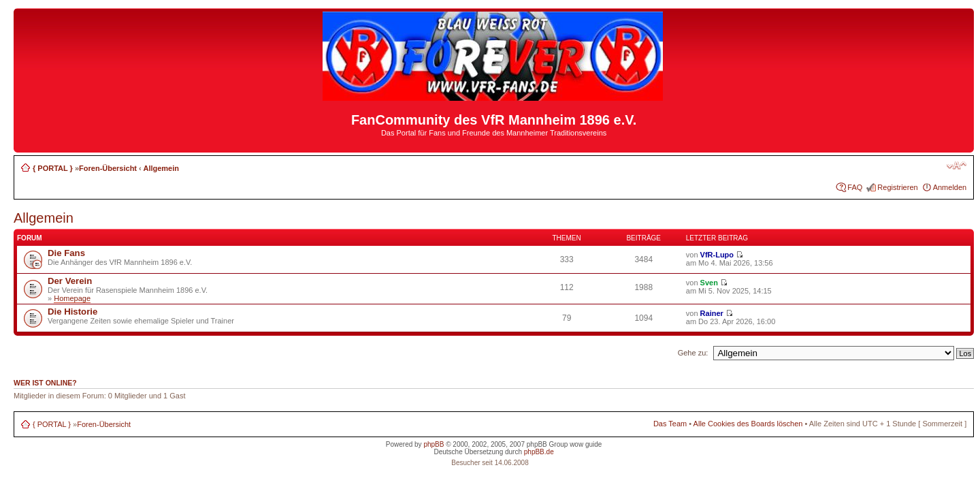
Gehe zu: (693, 353)
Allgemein (161, 168)
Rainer (712, 313)
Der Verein (70, 281)
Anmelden (950, 187)
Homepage (72, 298)
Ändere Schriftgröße (957, 165)
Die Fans (66, 253)
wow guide (586, 444)
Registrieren (897, 187)
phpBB (434, 444)
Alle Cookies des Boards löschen (748, 424)
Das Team (670, 424)
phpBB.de (539, 452)
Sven (709, 283)
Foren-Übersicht (108, 168)
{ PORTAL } (53, 168)
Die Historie (72, 312)
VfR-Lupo (717, 255)
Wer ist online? (45, 383)
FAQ (855, 187)
